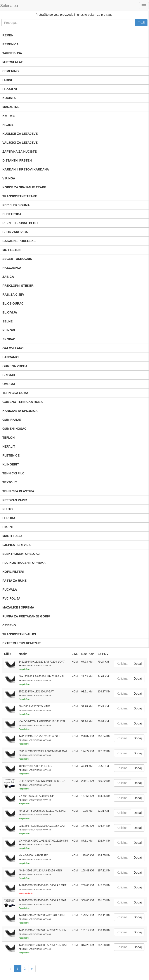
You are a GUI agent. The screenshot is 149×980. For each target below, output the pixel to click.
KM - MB (9, 116)
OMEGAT (9, 384)
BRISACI (9, 375)
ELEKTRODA (12, 214)
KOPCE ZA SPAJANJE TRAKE (24, 187)
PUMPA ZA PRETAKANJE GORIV (26, 616)
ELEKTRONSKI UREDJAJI (21, 554)
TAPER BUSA (12, 53)
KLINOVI (9, 330)
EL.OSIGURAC (13, 303)
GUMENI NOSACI (15, 429)
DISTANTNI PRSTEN (17, 160)
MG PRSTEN (11, 250)
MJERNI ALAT (13, 62)
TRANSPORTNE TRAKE (20, 196)
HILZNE (8, 125)
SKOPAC (9, 339)
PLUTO (8, 509)
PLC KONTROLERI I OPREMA (24, 563)
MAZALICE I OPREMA (18, 607)
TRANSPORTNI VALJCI (19, 634)
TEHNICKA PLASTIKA (18, 491)
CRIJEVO (9, 625)
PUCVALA (10, 590)
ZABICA (8, 277)
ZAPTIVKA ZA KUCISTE (20, 152)
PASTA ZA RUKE (14, 581)
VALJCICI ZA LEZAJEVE (20, 143)
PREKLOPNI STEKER (18, 286)
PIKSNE (8, 527)
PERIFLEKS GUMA (16, 205)
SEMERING (11, 71)
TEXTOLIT (10, 482)
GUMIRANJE (12, 420)
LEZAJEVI (10, 89)
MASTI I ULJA (12, 536)
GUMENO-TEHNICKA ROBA (23, 402)
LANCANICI (11, 357)
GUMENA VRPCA (15, 366)
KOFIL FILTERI (13, 572)
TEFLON (9, 438)
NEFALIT (9, 447)
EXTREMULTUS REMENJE (22, 643)
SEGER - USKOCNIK (17, 259)
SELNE (8, 321)
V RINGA (9, 178)
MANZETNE (11, 107)
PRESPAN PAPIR (15, 500)
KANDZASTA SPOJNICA (20, 411)
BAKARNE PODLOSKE (19, 241)
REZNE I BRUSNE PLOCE (21, 223)
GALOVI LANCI (13, 348)
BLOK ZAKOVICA (15, 232)
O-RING (8, 80)
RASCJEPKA (12, 268)
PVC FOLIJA (11, 598)
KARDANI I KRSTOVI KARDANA (26, 169)
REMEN (8, 35)
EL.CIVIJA (10, 312)
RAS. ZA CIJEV (13, 295)
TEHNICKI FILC (13, 473)
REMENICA (11, 44)
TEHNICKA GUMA (15, 393)
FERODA (9, 518)
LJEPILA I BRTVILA (16, 545)
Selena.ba (9, 6)
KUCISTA (9, 98)
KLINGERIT (11, 464)
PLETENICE (11, 455)
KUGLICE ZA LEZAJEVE (20, 134)
